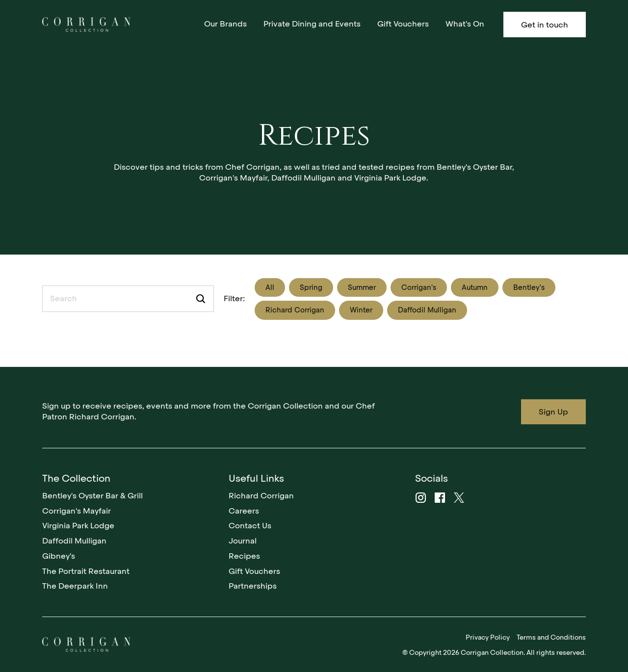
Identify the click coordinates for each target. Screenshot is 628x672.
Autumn (475, 287)
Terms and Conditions (551, 637)
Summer (362, 287)
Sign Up (553, 412)
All (270, 287)
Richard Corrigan (295, 310)
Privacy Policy (488, 637)
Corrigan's (419, 287)
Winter (361, 310)
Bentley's (529, 287)
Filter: (234, 299)
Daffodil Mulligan (427, 310)
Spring (311, 287)
